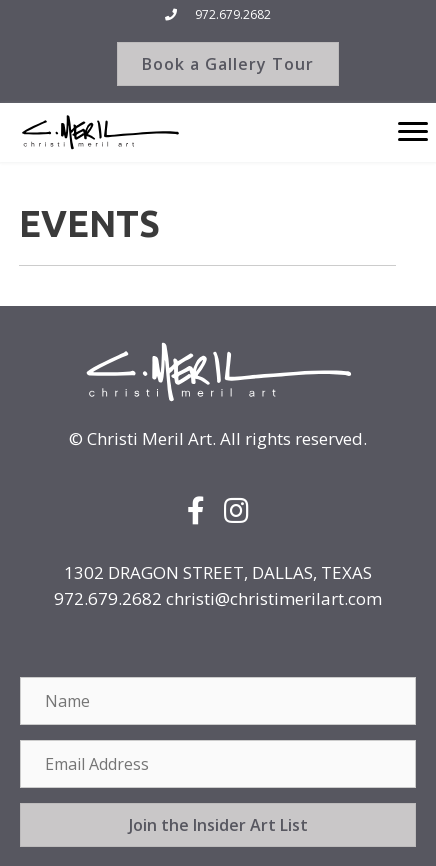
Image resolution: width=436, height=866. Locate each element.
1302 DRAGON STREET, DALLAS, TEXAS (218, 572)
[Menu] (413, 132)
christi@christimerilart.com (274, 598)
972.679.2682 (233, 14)
